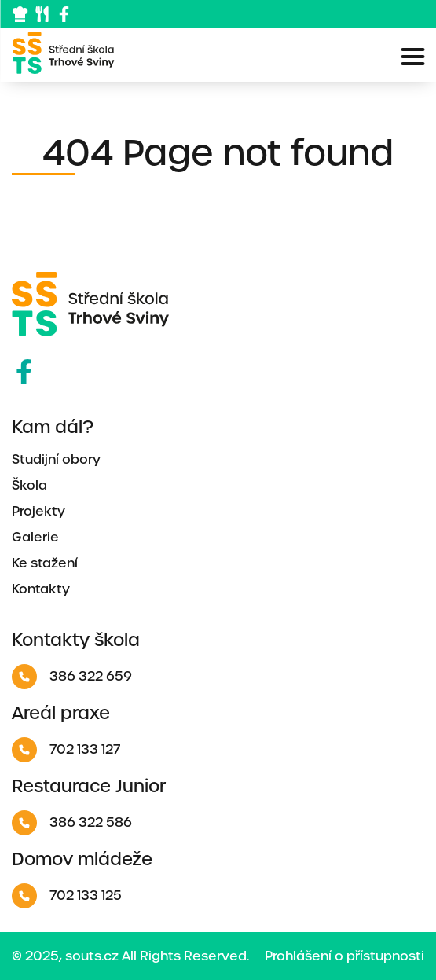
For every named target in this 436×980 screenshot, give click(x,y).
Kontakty (41, 589)
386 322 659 (72, 677)
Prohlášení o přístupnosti (344, 956)
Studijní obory (56, 459)
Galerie (35, 537)
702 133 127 (66, 750)
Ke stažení (45, 563)
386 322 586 (72, 823)
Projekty (38, 511)
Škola (29, 485)
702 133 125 (67, 896)
